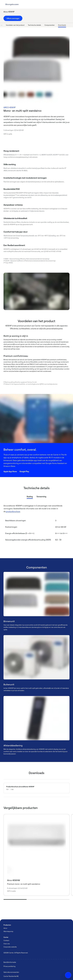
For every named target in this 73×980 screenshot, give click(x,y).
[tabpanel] (36, 527)
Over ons (7, 944)
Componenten (57, 25)
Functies (6, 25)
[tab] (30, 496)
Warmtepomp (8, 931)
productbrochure (13, 511)
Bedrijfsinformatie (10, 962)
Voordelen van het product (22, 25)
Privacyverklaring (9, 966)
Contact (6, 940)
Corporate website (10, 947)
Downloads (69, 25)
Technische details (41, 25)
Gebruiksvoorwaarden (11, 972)
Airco (5, 928)
